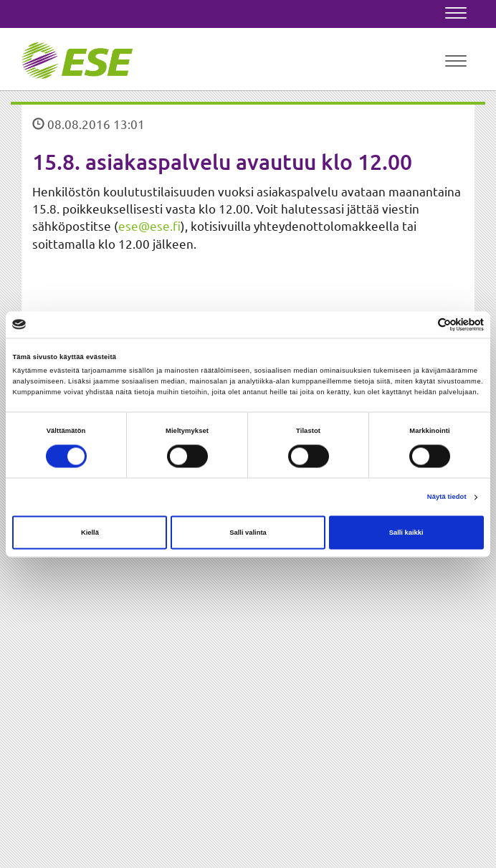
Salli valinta (248, 533)
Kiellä (90, 533)
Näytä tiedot (447, 497)
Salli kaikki (406, 533)
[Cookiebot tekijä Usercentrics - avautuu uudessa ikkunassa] (421, 324)
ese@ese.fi (149, 225)
